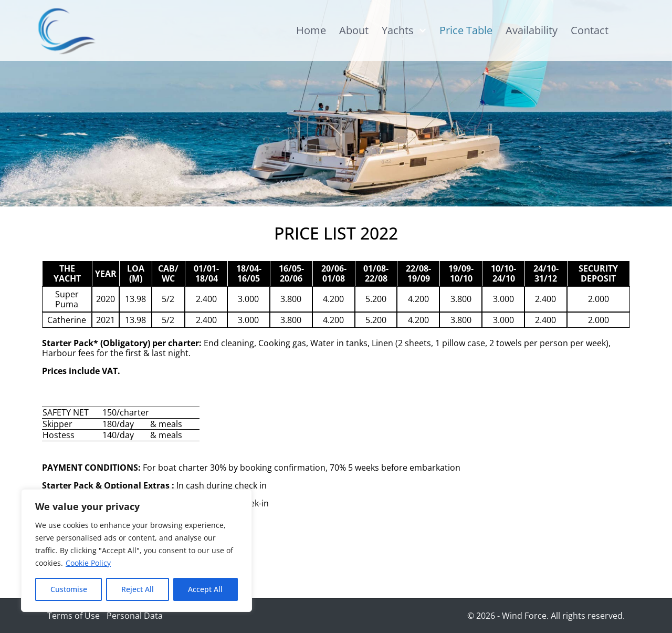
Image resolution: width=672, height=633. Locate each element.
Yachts (404, 30)
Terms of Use (73, 616)
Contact (590, 30)
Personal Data (135, 616)
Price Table (466, 30)
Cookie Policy (88, 563)
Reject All (138, 589)
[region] (136, 551)
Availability (532, 30)
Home (311, 30)
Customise (69, 589)
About (354, 30)
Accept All (205, 589)
